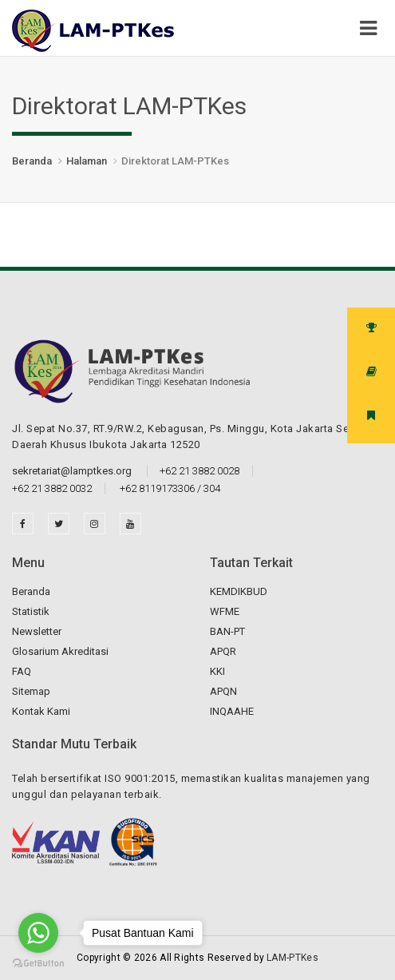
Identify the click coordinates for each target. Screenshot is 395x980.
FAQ (22, 671)
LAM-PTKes (292, 958)
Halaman (87, 161)
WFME (225, 611)
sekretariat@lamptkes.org (73, 471)
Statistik (31, 611)
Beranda (32, 161)
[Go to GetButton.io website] (38, 964)
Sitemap (31, 691)
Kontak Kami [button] (41, 711)
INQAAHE (232, 711)
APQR (223, 651)
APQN (223, 691)
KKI (217, 671)
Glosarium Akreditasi (60, 651)
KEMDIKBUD (239, 591)
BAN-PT (227, 631)
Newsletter (37, 631)
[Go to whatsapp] (38, 933)
